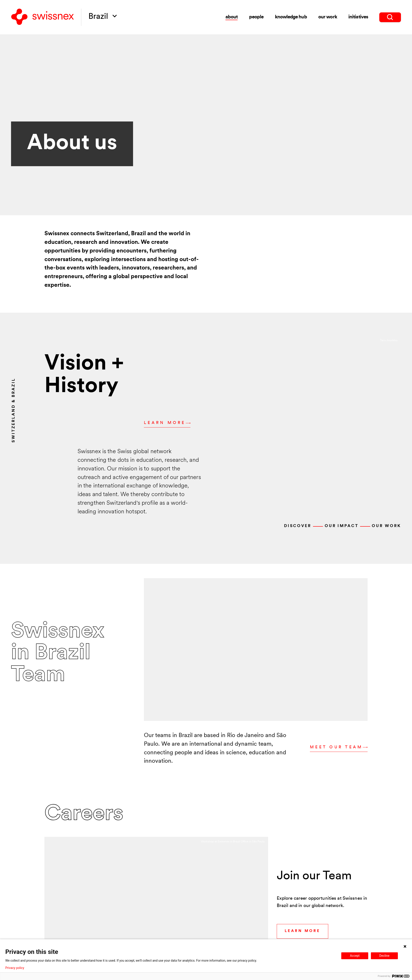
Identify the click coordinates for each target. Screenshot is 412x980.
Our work (386, 526)
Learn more (167, 423)
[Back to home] (43, 17)
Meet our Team (339, 747)
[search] (390, 17)
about (232, 17)
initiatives (358, 17)
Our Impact (342, 526)
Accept (355, 956)
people (256, 17)
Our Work (328, 17)
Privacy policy (15, 968)
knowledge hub (291, 17)
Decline (384, 956)
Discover (298, 526)
